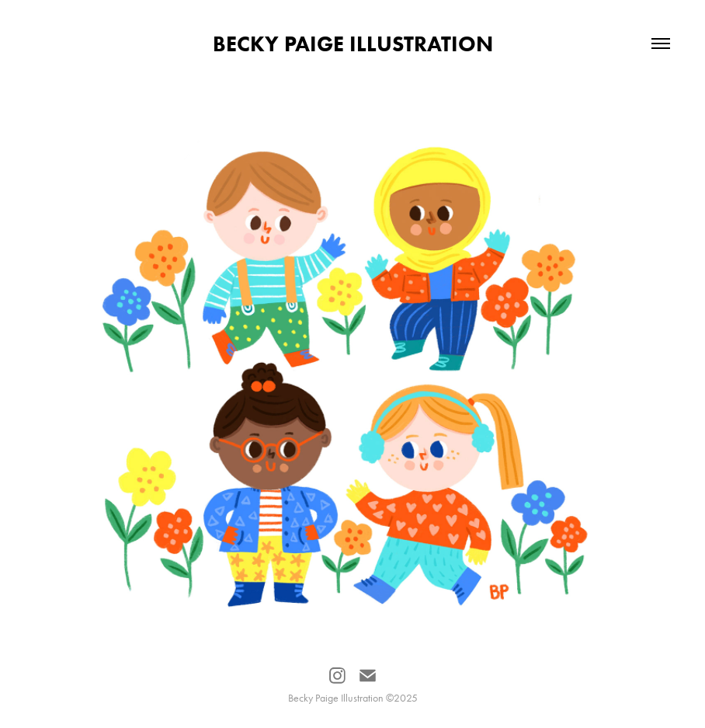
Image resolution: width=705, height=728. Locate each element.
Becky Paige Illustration (353, 44)
